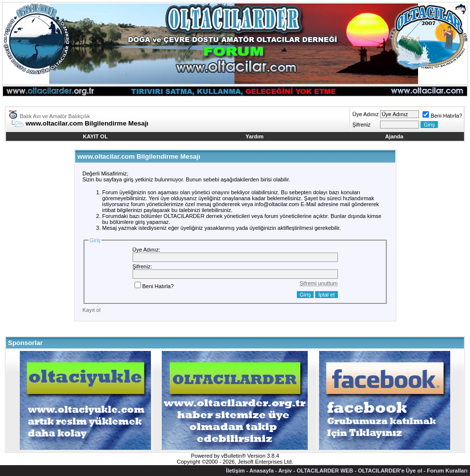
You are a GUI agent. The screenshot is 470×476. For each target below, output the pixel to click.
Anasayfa (261, 471)
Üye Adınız (365, 114)
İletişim (235, 471)
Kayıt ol (92, 310)
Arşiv (285, 471)
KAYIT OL (95, 136)
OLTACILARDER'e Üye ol (390, 471)
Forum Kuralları (447, 471)
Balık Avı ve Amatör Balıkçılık (55, 116)
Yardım (255, 136)
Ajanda (395, 136)
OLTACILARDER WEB (325, 471)
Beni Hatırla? (442, 116)
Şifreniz (361, 125)
